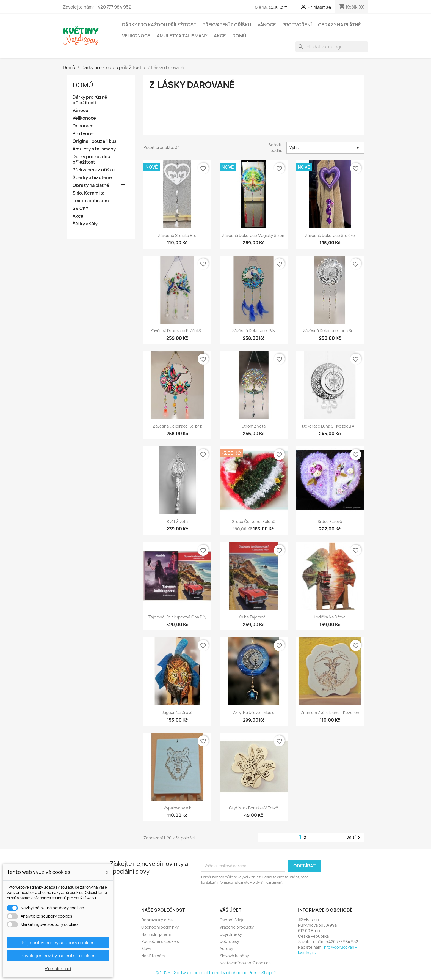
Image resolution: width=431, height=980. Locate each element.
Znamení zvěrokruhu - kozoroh (330, 712)
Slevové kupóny (234, 956)
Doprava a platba (157, 920)
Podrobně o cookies (160, 941)
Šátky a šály (85, 224)
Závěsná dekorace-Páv (254, 331)
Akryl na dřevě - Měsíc (254, 712)
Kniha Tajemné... (254, 617)
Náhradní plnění (156, 934)
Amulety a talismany (182, 36)
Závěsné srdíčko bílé (177, 235)
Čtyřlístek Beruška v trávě (254, 808)
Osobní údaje (232, 920)
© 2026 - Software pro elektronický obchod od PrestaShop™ (216, 973)
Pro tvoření (297, 25)
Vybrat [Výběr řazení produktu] (325, 148)
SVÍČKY (81, 208)
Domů (239, 36)
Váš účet (230, 910)
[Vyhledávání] (332, 47)
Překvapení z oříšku (227, 25)
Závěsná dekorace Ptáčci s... (177, 331)
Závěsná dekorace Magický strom (254, 235)
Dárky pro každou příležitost (159, 25)
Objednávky (231, 934)
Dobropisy (229, 941)
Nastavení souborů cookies (245, 963)
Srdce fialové (330, 522)
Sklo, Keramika (89, 193)
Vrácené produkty (237, 927)
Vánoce (267, 25)
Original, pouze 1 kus (95, 141)
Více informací (58, 969)
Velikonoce (136, 36)
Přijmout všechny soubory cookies (58, 943)
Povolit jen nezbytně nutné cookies (58, 956)
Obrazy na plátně (339, 25)
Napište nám (153, 956)
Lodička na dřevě (330, 617)
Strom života (254, 426)
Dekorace (83, 126)
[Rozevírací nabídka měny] (279, 7)
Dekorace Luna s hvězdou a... (330, 426)
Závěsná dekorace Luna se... (330, 331)
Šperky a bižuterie (92, 178)
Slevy (146, 948)
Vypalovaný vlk (177, 808)
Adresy (226, 948)
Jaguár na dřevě (177, 712)
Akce (220, 36)
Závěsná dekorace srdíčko (330, 235)
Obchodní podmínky (160, 927)
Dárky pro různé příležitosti (90, 100)
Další (354, 837)
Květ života (177, 522)
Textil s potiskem (91, 201)
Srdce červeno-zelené (254, 522)
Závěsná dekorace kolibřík (177, 426)
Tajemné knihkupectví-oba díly (177, 617)
